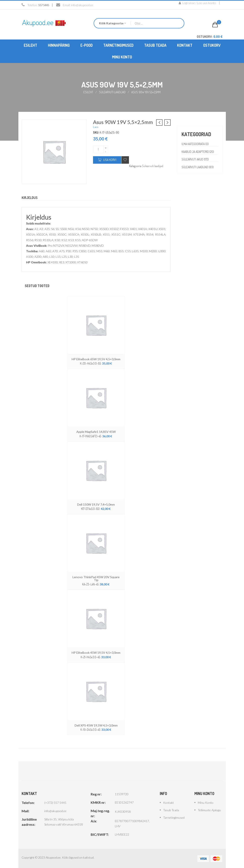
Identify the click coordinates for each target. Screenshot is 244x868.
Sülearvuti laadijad (112, 92)
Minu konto (206, 802)
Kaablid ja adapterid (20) (198, 152)
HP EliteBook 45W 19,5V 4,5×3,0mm (96, 652)
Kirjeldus (30, 198)
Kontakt (169, 802)
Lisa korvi (110, 160)
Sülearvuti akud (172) (195, 159)
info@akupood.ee (82, 5)
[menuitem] (30, 45)
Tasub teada (171, 810)
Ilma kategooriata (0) (196, 144)
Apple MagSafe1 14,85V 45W (96, 432)
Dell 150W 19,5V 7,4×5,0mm (96, 504)
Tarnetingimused (174, 817)
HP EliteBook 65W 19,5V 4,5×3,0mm (96, 359)
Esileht (88, 92)
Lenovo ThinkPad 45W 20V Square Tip (96, 578)
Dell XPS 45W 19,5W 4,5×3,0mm (96, 725)
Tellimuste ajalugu (209, 810)
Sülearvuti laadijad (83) (198, 167)
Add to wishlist (125, 160)
